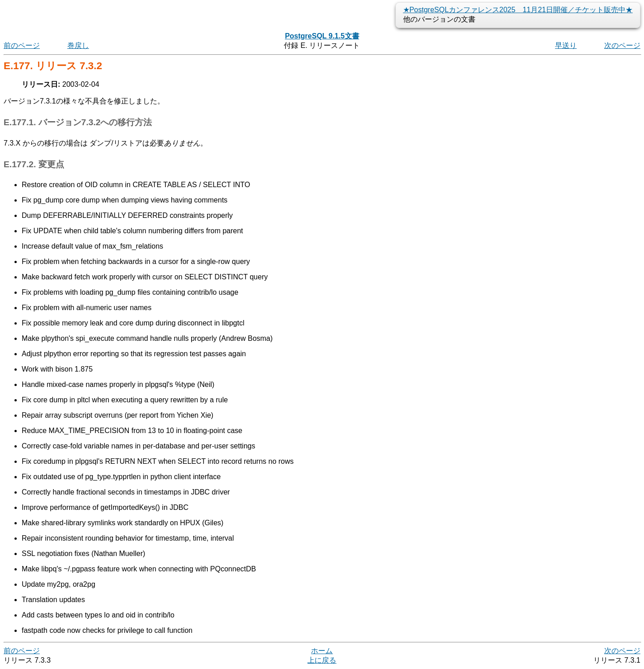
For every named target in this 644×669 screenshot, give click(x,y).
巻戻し (78, 45)
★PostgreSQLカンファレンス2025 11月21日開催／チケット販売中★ (518, 10)
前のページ (22, 45)
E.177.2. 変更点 (34, 164)
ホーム (322, 651)
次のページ (622, 45)
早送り (566, 45)
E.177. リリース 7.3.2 (53, 66)
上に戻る (322, 660)
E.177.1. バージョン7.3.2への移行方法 (78, 122)
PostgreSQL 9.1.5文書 (322, 36)
